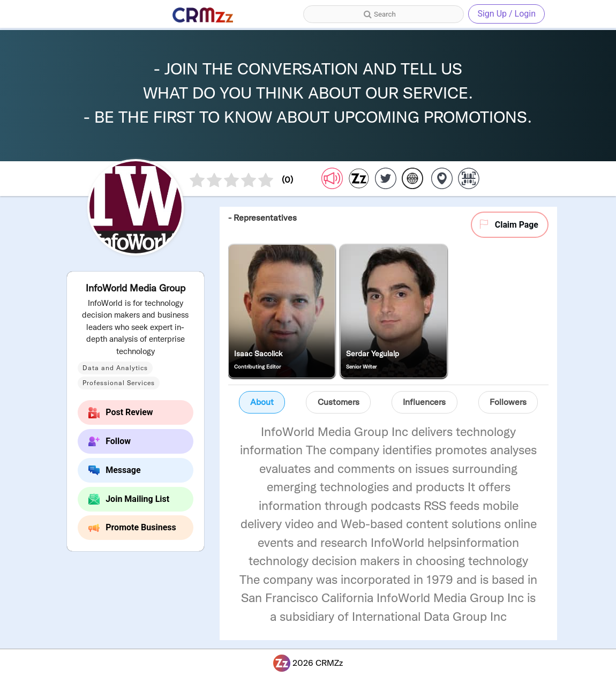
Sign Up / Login (506, 14)
